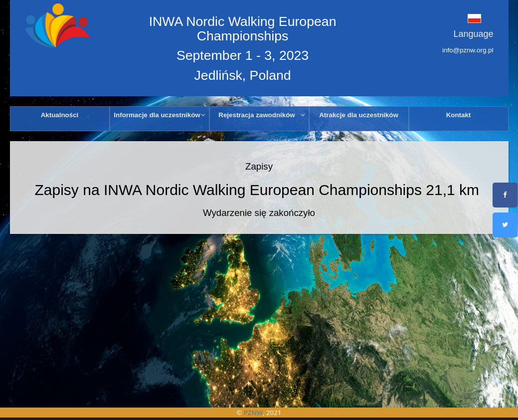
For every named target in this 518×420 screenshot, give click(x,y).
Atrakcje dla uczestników (359, 115)
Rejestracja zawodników (262, 115)
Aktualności (60, 115)
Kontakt (459, 115)
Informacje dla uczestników (160, 115)
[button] (461, 18)
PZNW (253, 413)
